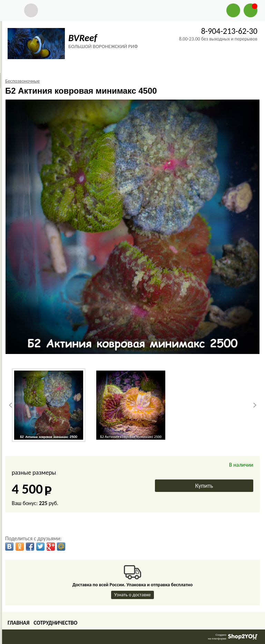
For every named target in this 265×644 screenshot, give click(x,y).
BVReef (83, 38)
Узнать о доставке (132, 595)
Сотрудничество (55, 623)
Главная (18, 623)
